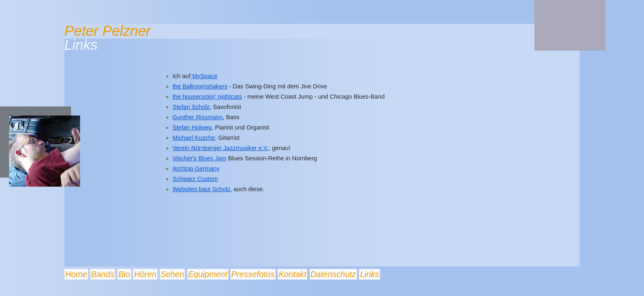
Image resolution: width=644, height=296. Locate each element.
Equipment (208, 274)
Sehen (172, 274)
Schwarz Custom (195, 179)
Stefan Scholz (191, 107)
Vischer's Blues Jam (199, 158)
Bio (124, 274)
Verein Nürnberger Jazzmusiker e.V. (221, 148)
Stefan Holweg (192, 127)
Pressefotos (253, 274)
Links (369, 274)
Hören (145, 274)
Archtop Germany (196, 169)
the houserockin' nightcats (207, 97)
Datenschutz (333, 274)
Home (76, 274)
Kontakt (292, 274)
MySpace (204, 76)
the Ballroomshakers (200, 86)
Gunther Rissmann (198, 117)
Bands (103, 274)
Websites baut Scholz (201, 189)
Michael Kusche (194, 138)
